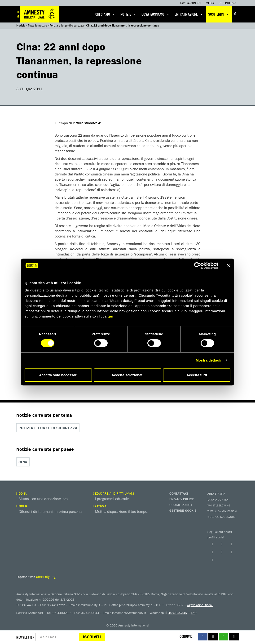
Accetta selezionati (127, 375)
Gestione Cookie (183, 510)
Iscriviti (92, 637)
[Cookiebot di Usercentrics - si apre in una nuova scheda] (198, 266)
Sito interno (228, 3)
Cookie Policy (181, 505)
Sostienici (219, 14)
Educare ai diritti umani (113, 493)
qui (110, 316)
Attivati (100, 506)
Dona (22, 493)
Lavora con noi (191, 3)
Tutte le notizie (37, 25)
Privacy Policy (181, 499)
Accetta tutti (197, 375)
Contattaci (179, 493)
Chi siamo (106, 14)
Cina (23, 462)
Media (210, 3)
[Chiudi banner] (229, 266)
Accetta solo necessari (58, 375)
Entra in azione (189, 14)
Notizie (129, 14)
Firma (22, 506)
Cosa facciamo (156, 14)
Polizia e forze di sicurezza (67, 25)
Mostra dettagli (208, 360)
